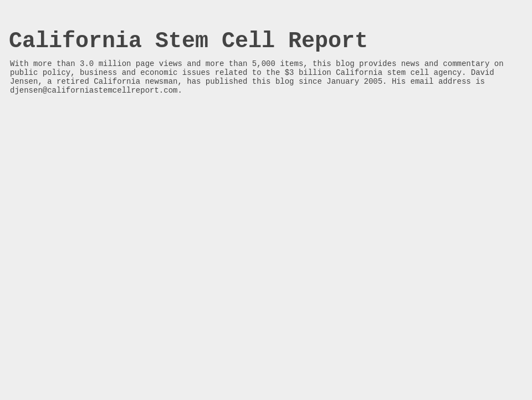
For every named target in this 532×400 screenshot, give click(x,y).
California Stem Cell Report (188, 41)
